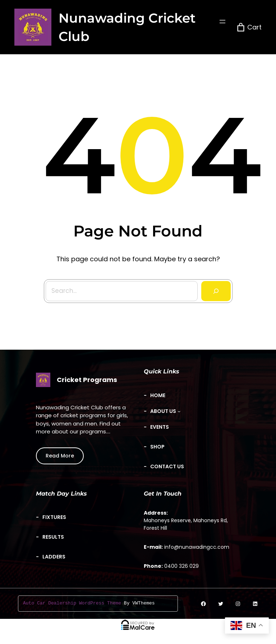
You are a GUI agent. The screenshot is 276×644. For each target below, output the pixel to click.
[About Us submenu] (165, 411)
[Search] (214, 289)
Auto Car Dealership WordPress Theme (72, 603)
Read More (60, 456)
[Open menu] (222, 22)
